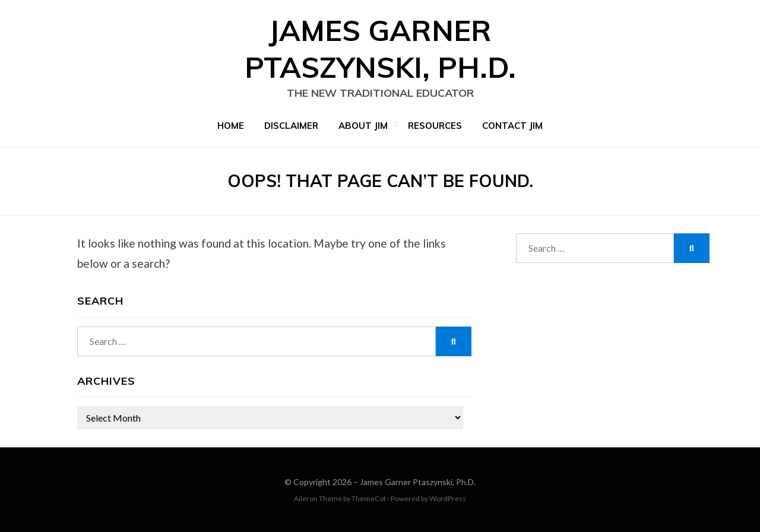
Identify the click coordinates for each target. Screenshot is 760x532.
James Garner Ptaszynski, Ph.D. (418, 482)
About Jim (363, 126)
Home (231, 126)
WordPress (448, 498)
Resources (435, 126)
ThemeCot (369, 498)
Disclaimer (291, 126)
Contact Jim (512, 126)
